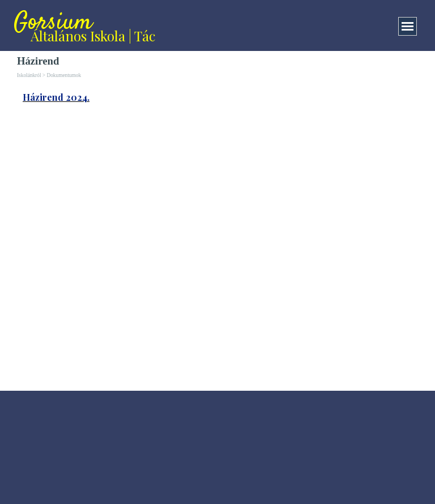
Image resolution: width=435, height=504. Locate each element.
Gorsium (53, 23)
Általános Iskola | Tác (93, 36)
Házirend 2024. (56, 97)
